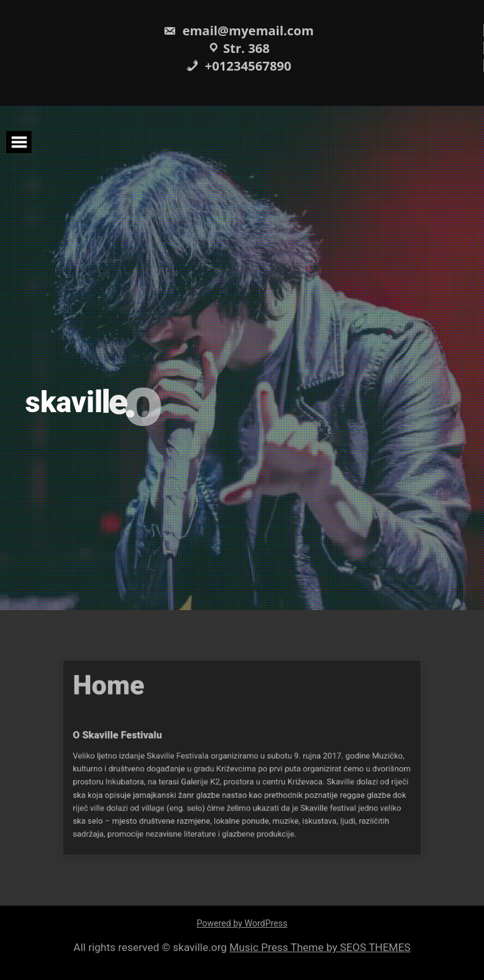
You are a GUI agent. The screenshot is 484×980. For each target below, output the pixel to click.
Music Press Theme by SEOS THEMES (320, 947)
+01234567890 (239, 66)
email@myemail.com (239, 31)
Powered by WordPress (242, 923)
